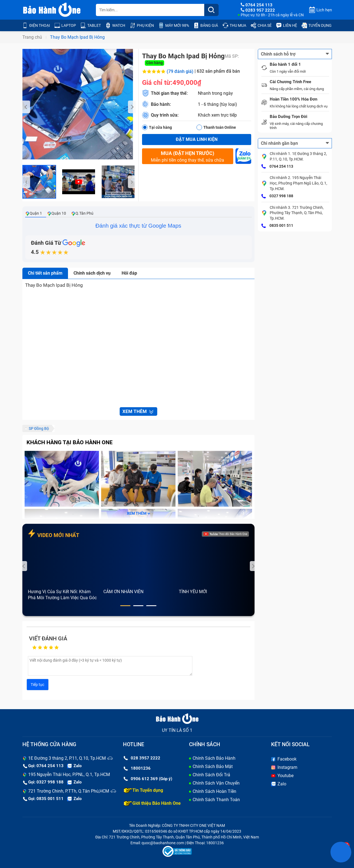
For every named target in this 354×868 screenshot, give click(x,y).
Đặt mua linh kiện (197, 139)
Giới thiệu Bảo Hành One (152, 803)
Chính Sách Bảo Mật (213, 766)
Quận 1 (34, 213)
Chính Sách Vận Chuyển (216, 783)
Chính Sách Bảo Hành (214, 758)
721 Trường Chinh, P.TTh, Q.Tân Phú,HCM (69, 791)
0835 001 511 (277, 226)
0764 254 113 (277, 167)
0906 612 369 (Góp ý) (148, 779)
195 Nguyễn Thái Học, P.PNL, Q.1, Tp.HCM (69, 774)
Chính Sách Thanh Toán (216, 800)
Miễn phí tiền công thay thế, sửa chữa (188, 156)
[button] (125, 606)
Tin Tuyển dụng (143, 790)
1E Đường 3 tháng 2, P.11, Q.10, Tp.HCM (67, 758)
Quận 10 (57, 213)
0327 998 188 (277, 196)
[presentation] (26, 107)
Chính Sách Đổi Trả (211, 775)
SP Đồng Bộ (39, 428)
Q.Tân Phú (82, 213)
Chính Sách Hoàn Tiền (214, 791)
